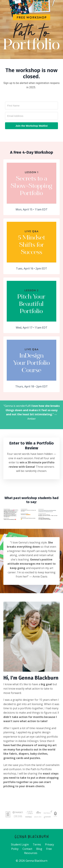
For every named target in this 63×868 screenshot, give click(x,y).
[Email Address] (32, 116)
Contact (27, 849)
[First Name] (32, 106)
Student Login (20, 844)
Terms (37, 844)
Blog (39, 849)
